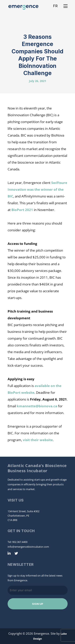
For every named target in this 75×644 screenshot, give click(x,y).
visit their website (38, 440)
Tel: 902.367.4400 (17, 542)
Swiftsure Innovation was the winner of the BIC (37, 189)
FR (55, 6)
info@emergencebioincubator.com (28, 547)
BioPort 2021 (22, 210)
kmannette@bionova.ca (37, 406)
